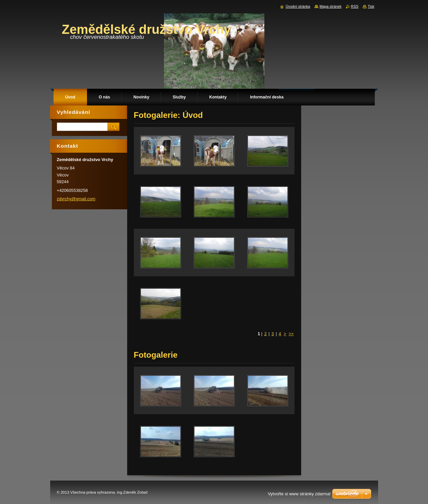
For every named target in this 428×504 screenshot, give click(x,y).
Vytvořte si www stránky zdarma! (299, 494)
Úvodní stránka (298, 6)
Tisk (371, 6)
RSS (355, 6)
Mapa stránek (331, 6)
